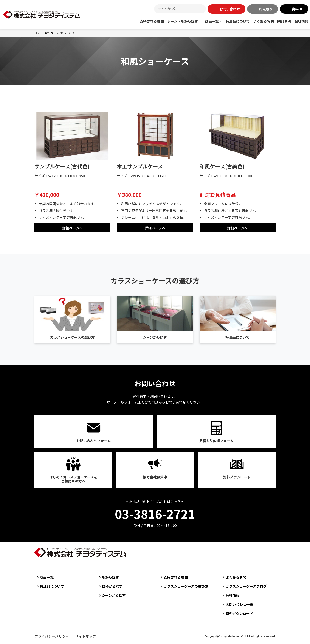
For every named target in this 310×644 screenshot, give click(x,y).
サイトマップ (85, 636)
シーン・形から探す (183, 21)
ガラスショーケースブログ (246, 586)
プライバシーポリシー (52, 636)
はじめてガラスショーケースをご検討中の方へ (73, 479)
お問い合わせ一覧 (239, 604)
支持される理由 (152, 21)
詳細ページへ (73, 228)
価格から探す (112, 586)
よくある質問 (263, 21)
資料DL (297, 9)
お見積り (266, 9)
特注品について (238, 21)
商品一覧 (212, 21)
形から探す (110, 577)
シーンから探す (155, 337)
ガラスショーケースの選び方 (72, 337)
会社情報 (301, 21)
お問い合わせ (230, 9)
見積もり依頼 (216, 441)
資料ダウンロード (237, 477)
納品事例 (284, 21)
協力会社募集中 (155, 477)
